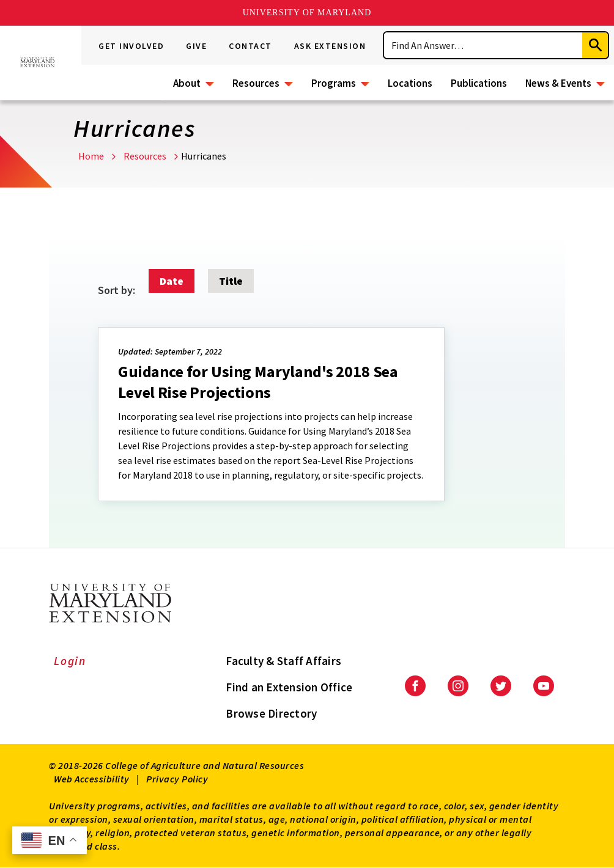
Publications (479, 83)
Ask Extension (330, 46)
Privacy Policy (177, 779)
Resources (256, 83)
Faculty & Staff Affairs (283, 661)
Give (196, 46)
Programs (334, 83)
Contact (250, 46)
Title (231, 281)
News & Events (558, 83)
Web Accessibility (92, 779)
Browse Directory (271, 713)
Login (70, 661)
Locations (410, 83)
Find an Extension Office (289, 687)
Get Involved (131, 46)
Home (91, 156)
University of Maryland (307, 13)
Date (172, 281)
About (187, 83)
